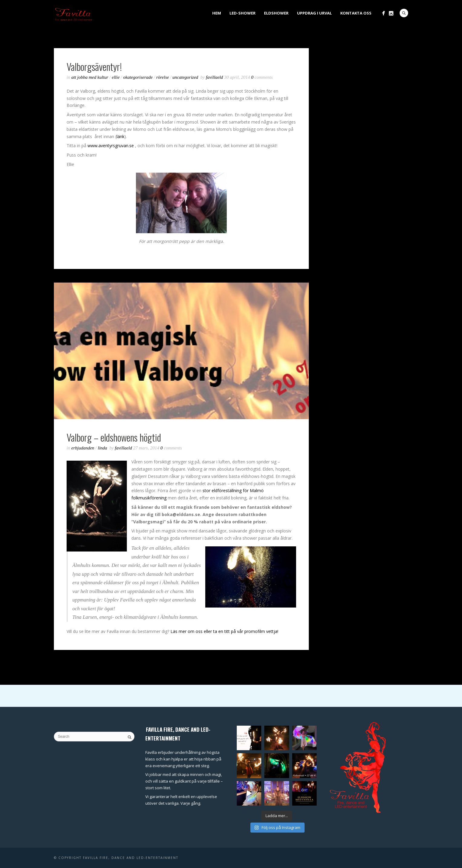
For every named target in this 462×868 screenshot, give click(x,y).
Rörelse (163, 77)
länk (120, 136)
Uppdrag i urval (314, 13)
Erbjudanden (83, 448)
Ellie (116, 77)
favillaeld (215, 77)
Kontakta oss (356, 13)
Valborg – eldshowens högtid (114, 437)
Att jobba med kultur (90, 77)
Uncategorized (185, 77)
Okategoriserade (138, 77)
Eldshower (276, 13)
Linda (102, 448)
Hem (217, 13)
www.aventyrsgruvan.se (111, 146)
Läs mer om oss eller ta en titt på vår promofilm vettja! (225, 631)
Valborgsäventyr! (94, 66)
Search (404, 13)
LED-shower (243, 13)
